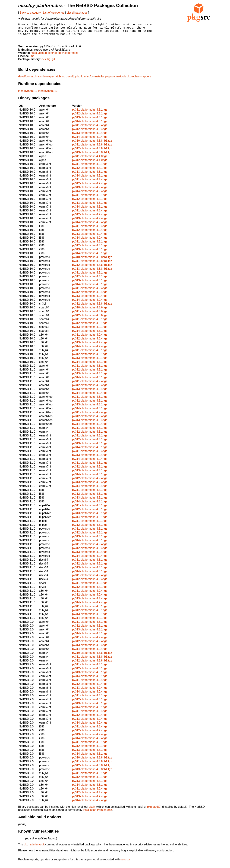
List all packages (77, 13)
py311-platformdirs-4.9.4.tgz (90, 129)
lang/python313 (28, 95)
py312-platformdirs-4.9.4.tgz (90, 133)
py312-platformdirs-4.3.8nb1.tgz (92, 152)
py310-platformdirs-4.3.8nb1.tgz (92, 145)
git (54, 63)
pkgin (92, 811)
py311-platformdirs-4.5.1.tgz (90, 114)
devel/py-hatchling (54, 81)
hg (49, 63)
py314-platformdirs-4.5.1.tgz (90, 125)
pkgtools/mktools (116, 81)
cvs (44, 63)
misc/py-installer (94, 81)
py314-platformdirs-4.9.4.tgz (90, 141)
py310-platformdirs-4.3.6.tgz (90, 312)
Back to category (30, 13)
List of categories (54, 13)
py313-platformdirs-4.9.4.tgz (90, 137)
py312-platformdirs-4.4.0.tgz (90, 164)
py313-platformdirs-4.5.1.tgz (90, 121)
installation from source (98, 814)
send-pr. (125, 864)
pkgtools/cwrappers (139, 81)
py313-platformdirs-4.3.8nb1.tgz (92, 156)
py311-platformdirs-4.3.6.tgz (90, 315)
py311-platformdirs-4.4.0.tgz (90, 160)
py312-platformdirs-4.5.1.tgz (90, 118)
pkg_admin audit (34, 849)
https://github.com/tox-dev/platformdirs (54, 57)
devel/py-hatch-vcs (30, 81)
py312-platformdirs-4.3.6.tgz (90, 319)
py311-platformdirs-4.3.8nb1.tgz (92, 149)
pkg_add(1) (154, 811)
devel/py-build (75, 81)
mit (32, 60)
